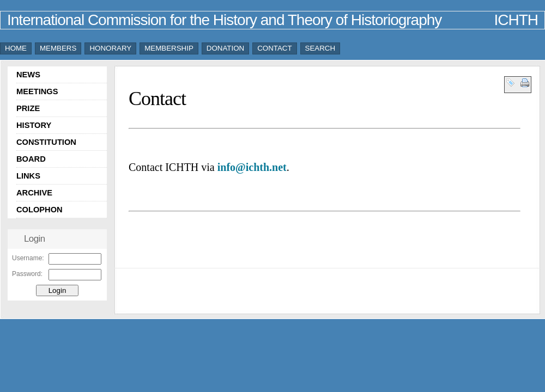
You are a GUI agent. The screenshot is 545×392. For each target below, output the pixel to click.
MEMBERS (58, 48)
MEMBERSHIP (169, 48)
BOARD (31, 159)
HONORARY (110, 48)
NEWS (28, 75)
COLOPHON (40, 210)
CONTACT (274, 48)
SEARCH (320, 48)
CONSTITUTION (46, 142)
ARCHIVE (34, 193)
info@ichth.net (252, 167)
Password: (27, 274)
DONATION (225, 48)
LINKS (28, 176)
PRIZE (28, 108)
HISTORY (34, 125)
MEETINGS (37, 91)
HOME (16, 48)
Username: (28, 258)
